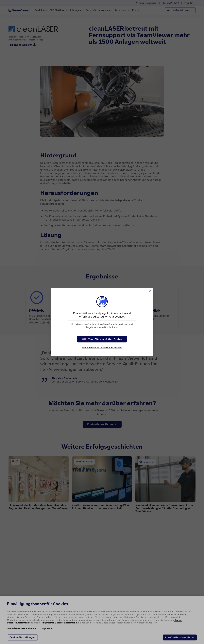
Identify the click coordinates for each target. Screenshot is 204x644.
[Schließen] (150, 291)
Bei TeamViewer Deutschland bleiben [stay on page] (102, 348)
